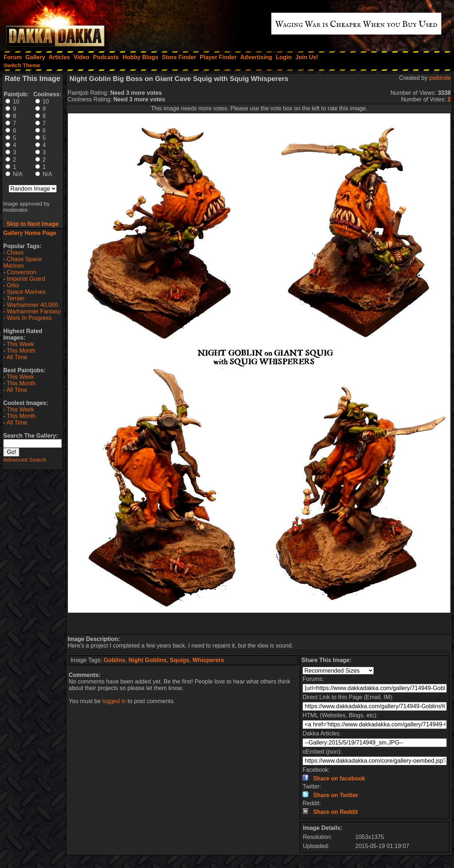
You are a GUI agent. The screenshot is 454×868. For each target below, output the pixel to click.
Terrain (15, 298)
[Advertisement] (259, 624)
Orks (13, 285)
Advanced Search (25, 460)
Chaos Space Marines (23, 262)
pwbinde (440, 78)
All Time (17, 357)
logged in (114, 701)
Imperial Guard (26, 279)
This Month (21, 351)
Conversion (22, 272)
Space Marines (26, 292)
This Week (20, 344)
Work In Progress (29, 318)
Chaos (15, 253)
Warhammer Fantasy (34, 311)
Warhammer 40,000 (33, 305)
